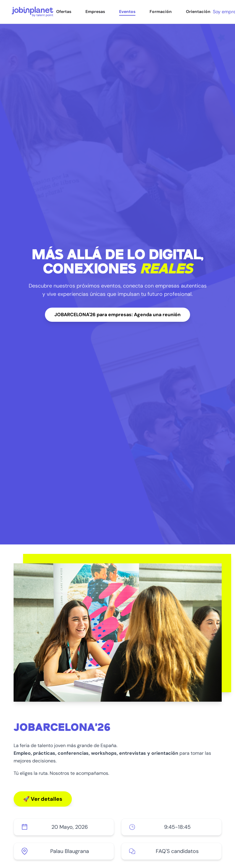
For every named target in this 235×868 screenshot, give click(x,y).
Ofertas (64, 12)
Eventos (127, 12)
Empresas (95, 12)
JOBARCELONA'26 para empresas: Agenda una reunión (117, 315)
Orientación (198, 12)
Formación (161, 12)
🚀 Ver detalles (43, 799)
